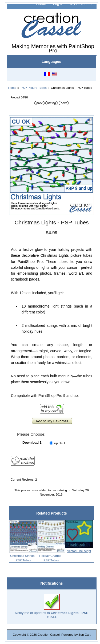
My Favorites (81, 4)
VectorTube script (79, 551)
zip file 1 (60, 443)
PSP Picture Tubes (34, 88)
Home (41, 4)
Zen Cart (84, 635)
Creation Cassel (49, 635)
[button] (89, 120)
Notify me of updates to (52, 606)
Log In (58, 4)
